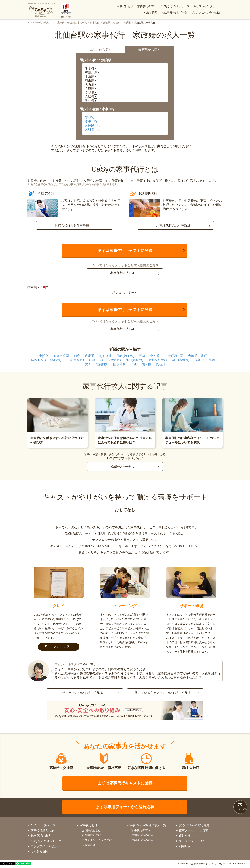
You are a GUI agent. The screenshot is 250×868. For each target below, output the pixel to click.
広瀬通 (90, 356)
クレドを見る (59, 647)
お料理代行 (93, 129)
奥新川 (161, 364)
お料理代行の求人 (142, 840)
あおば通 (105, 356)
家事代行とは (125, 6)
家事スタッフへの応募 (194, 830)
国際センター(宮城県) (46, 360)
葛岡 (212, 360)
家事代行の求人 (141, 830)
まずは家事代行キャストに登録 (125, 251)
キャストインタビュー (207, 6)
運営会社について (191, 836)
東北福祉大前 (158, 360)
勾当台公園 (61, 356)
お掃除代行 (93, 125)
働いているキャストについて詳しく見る (163, 693)
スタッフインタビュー (45, 846)
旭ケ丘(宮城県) (110, 360)
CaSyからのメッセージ (175, 6)
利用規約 (185, 846)
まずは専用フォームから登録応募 (125, 807)
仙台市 (117, 23)
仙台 (77, 356)
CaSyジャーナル (123, 467)
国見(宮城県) (181, 360)
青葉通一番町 (197, 356)
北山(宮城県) (134, 360)
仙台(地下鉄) (125, 356)
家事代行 (95, 23)
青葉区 (127, 23)
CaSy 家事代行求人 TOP (41, 23)
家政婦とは (89, 845)
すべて (90, 117)
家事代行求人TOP (123, 273)
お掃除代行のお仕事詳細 (72, 225)
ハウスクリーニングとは (97, 840)
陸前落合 (120, 364)
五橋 (142, 356)
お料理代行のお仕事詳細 (173, 225)
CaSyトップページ (43, 825)
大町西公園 (175, 356)
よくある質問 (149, 12)
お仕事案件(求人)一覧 (175, 12)
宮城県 (106, 23)
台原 (92, 360)
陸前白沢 (102, 364)
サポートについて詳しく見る (83, 693)
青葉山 (199, 360)
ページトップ (240, 809)
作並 (134, 364)
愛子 (88, 364)
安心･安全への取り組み (206, 12)
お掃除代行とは (91, 830)
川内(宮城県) (75, 360)
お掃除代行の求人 (142, 835)
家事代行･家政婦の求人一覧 (72, 23)
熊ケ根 (146, 364)
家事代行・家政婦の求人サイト (42, 10)
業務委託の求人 (147, 6)
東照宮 (44, 356)
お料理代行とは (91, 835)
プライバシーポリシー (194, 841)
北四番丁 (156, 356)
